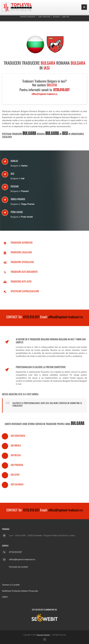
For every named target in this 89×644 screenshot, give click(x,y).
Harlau (14, 161)
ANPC (5, 597)
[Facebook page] (45, 639)
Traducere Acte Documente (24, 272)
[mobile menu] (84, 7)
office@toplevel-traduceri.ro (65, 317)
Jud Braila (16, 445)
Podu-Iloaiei (17, 212)
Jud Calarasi (17, 484)
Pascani (15, 186)
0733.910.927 (31, 317)
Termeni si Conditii (11, 585)
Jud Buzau (16, 455)
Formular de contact (18, 567)
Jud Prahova (17, 465)
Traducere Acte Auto (21, 281)
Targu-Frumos (18, 199)
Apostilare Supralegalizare (25, 291)
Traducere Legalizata (21, 252)
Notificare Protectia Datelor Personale (20, 591)
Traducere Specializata (22, 262)
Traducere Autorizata (22, 242)
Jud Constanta (18, 436)
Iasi (12, 174)
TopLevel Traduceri (43, 635)
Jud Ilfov (15, 475)
